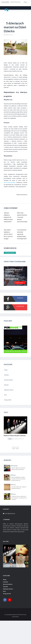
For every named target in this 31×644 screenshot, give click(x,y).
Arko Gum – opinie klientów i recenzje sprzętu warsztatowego (22, 217)
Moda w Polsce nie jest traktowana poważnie (11, 2)
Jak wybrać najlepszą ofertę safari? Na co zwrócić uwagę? (8, 234)
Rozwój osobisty (8, 584)
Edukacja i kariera (8, 589)
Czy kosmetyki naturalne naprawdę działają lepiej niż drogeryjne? (22, 234)
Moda (10, 439)
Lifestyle (14, 466)
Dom (13, 475)
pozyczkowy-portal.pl (10, 182)
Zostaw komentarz (10, 253)
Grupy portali (7, 594)
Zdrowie (5, 587)
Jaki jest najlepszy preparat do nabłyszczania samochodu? (8, 217)
